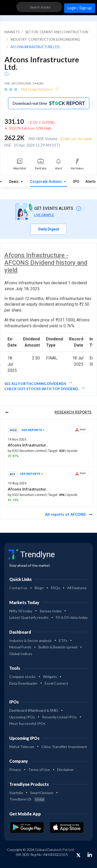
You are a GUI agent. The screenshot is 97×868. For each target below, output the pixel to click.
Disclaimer (65, 770)
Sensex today (51, 611)
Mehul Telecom (22, 747)
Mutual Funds (20, 647)
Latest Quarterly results (29, 617)
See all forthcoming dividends (36, 384)
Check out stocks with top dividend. (42, 389)
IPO (76, 182)
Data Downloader (23, 683)
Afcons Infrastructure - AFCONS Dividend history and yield (46, 263)
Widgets (50, 677)
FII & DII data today (72, 617)
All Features (77, 588)
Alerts (91, 181)
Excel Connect (57, 683)
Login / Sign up (80, 8)
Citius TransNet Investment (64, 747)
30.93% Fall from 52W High (30, 128)
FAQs (55, 588)
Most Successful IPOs (27, 723)
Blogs (39, 588)
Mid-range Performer (37, 89)
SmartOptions (42, 793)
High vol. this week (76, 139)
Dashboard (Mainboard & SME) (34, 710)
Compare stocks (23, 677)
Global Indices (21, 654)
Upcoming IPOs (22, 717)
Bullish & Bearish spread (58, 647)
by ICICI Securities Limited (27, 451)
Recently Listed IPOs (59, 717)
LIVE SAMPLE (44, 215)
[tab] (48, 412)
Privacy (15, 770)
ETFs (63, 641)
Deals (14, 182)
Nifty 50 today (21, 611)
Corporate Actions (46, 182)
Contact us (18, 588)
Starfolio (16, 793)
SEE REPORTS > (33, 430)
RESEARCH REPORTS (73, 412)
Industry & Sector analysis (31, 641)
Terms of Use (39, 770)
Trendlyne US (27, 799)
